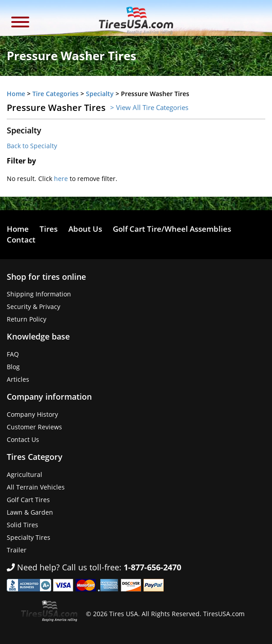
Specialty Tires (29, 537)
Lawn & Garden (30, 512)
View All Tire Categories (152, 107)
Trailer (17, 550)
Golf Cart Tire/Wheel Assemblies (172, 229)
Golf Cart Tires (28, 500)
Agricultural (25, 474)
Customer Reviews (34, 427)
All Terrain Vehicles (36, 487)
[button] (20, 23)
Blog (13, 367)
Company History (32, 414)
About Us (85, 229)
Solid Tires (22, 525)
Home (16, 94)
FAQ (13, 354)
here (61, 179)
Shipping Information (39, 294)
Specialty (100, 94)
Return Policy (27, 319)
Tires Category (35, 457)
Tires (49, 229)
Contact (21, 240)
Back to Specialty (32, 146)
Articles (18, 379)
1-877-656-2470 (152, 567)
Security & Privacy (33, 307)
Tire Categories (56, 94)
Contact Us (23, 439)
